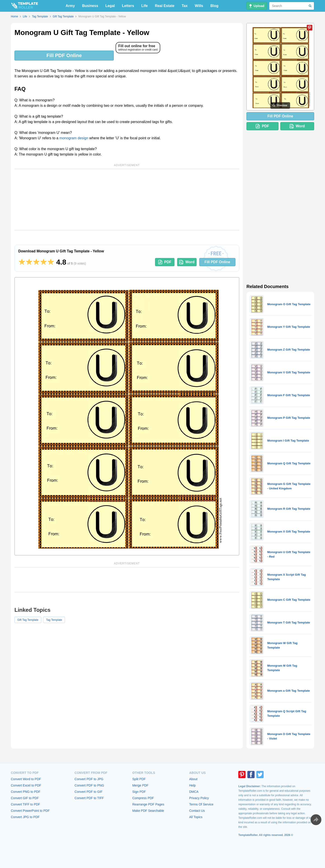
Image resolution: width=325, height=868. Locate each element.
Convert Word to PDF (26, 779)
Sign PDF (139, 792)
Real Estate (165, 6)
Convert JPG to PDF (25, 817)
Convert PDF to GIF (88, 792)
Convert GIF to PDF (25, 798)
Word (187, 262)
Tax (185, 6)
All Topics (196, 817)
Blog (214, 6)
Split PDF (139, 779)
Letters (128, 6)
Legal (110, 6)
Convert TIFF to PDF (26, 804)
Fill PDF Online (64, 55)
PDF (165, 262)
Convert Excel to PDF (26, 785)
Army (70, 6)
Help (192, 785)
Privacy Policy (199, 798)
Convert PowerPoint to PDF (30, 811)
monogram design (74, 138)
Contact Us (197, 811)
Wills (199, 6)
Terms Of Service (201, 804)
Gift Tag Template (28, 620)
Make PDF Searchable (148, 811)
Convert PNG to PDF (26, 792)
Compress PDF (143, 798)
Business (90, 6)
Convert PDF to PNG (89, 785)
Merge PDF (140, 785)
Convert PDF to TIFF (89, 798)
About (193, 779)
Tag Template (54, 620)
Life (144, 6)
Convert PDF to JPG (89, 779)
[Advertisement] (127, 200)
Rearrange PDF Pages (148, 804)
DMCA (194, 792)
